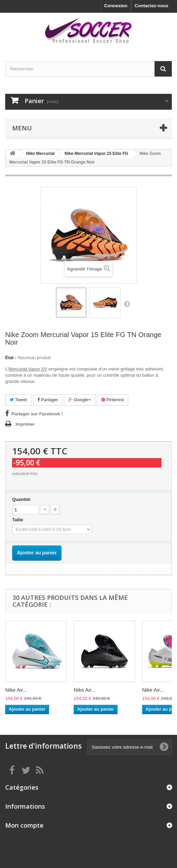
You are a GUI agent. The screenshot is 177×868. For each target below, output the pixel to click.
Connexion (116, 6)
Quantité (21, 499)
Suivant (127, 304)
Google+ (80, 400)
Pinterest (113, 400)
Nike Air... (16, 690)
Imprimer (25, 424)
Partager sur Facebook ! (37, 414)
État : (11, 358)
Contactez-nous (152, 6)
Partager (48, 400)
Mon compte (24, 825)
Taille (18, 520)
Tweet (18, 400)
